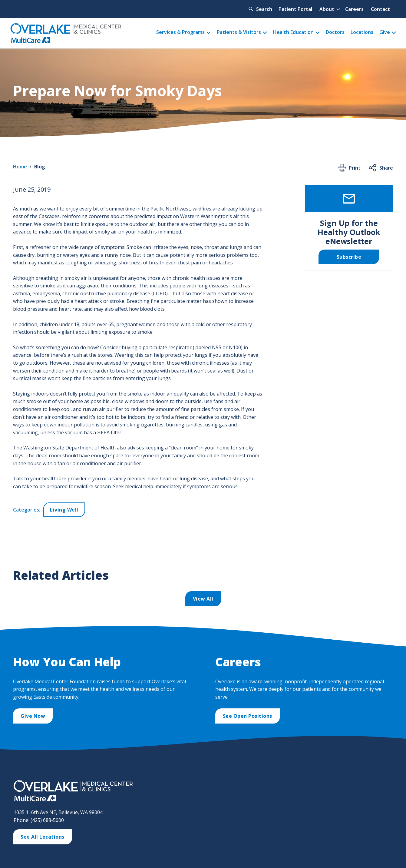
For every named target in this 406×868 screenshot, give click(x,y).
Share (380, 168)
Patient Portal (295, 9)
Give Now (33, 716)
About (327, 9)
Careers (354, 9)
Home (20, 167)
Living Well (64, 510)
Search (264, 9)
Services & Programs (180, 32)
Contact (380, 9)
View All (203, 599)
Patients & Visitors (239, 32)
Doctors (335, 32)
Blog (40, 167)
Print (349, 168)
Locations (362, 32)
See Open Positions (248, 716)
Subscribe (349, 257)
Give (385, 32)
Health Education (293, 32)
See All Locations (43, 837)
